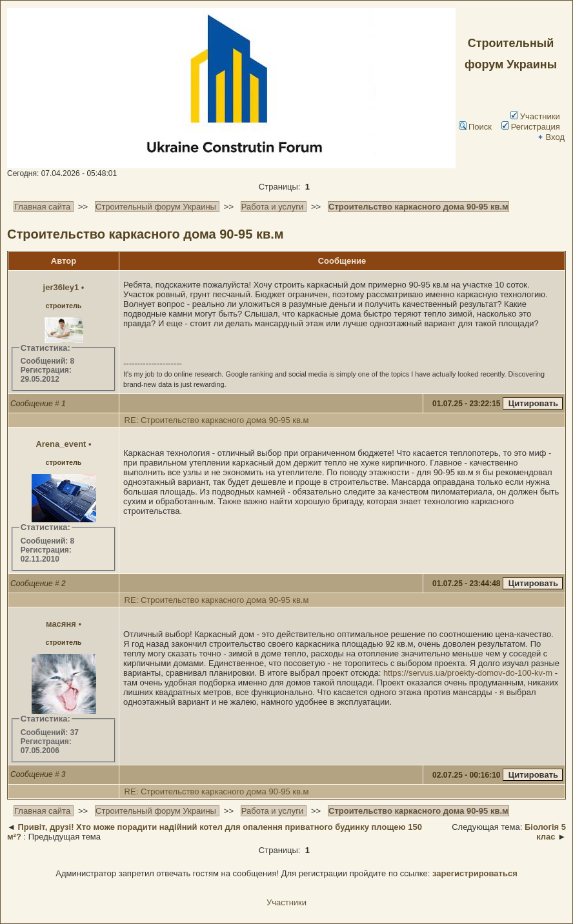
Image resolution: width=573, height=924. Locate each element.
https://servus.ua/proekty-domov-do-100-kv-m (468, 673)
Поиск (475, 127)
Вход (550, 137)
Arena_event (61, 444)
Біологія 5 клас (545, 832)
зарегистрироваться (475, 873)
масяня (61, 624)
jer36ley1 (61, 287)
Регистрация (531, 127)
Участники (535, 116)
